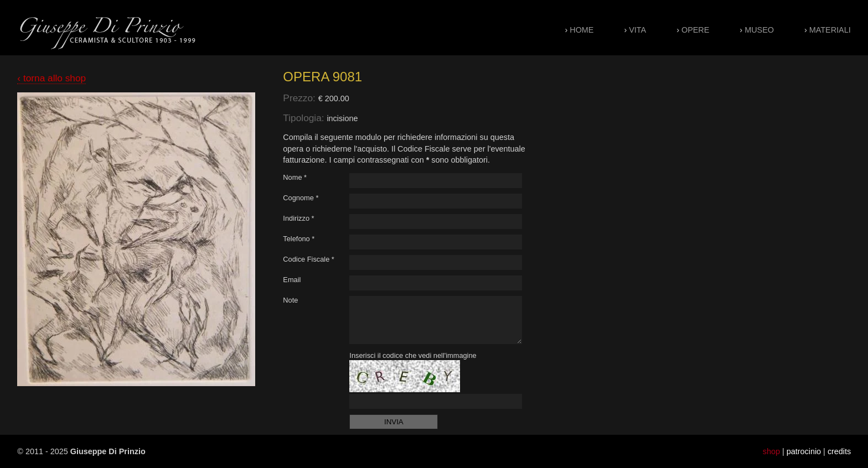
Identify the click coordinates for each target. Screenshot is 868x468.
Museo (759, 30)
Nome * (295, 177)
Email (292, 280)
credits (839, 451)
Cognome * (301, 198)
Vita (637, 30)
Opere (695, 30)
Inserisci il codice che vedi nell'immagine (413, 355)
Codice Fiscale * (308, 259)
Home (582, 30)
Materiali (830, 30)
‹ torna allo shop (51, 78)
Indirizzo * (298, 218)
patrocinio (804, 451)
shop (771, 451)
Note (290, 300)
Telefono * (299, 239)
